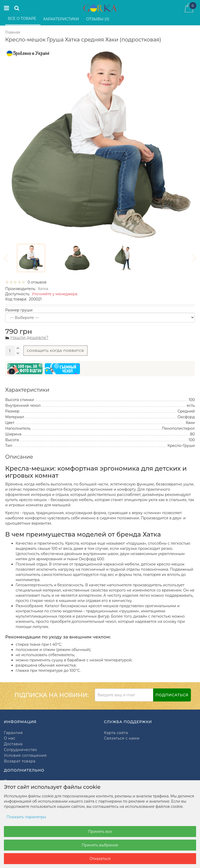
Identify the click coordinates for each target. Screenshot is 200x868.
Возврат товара (20, 761)
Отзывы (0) (98, 19)
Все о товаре (23, 19)
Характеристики (62, 19)
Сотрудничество (20, 750)
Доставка (13, 744)
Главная (13, 32)
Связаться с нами (122, 738)
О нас (10, 738)
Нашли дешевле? (29, 338)
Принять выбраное (100, 845)
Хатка (43, 289)
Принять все (100, 832)
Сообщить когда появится (55, 351)
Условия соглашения (25, 756)
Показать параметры (26, 817)
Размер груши (19, 310)
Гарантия (13, 733)
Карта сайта (116, 733)
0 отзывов (36, 282)
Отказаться (100, 859)
